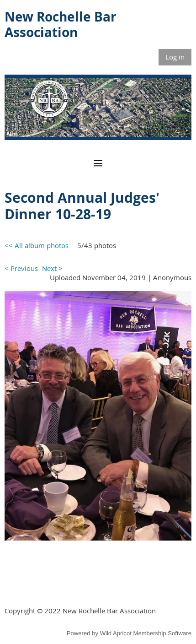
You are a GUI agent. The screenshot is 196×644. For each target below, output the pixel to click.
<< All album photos (37, 245)
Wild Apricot (116, 633)
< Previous (21, 268)
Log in (175, 57)
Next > (52, 268)
